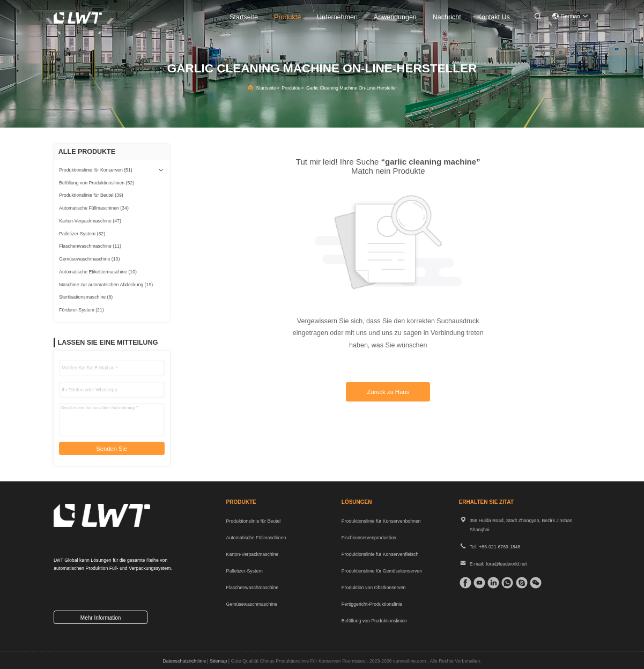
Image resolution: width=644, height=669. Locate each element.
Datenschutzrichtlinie (184, 661)
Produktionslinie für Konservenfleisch (380, 554)
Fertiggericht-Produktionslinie (372, 604)
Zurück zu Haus (388, 392)
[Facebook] (464, 583)
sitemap (218, 661)
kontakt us (494, 17)
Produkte (291, 88)
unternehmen (337, 17)
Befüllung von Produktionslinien (374, 621)
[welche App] (506, 583)
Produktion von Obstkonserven (374, 588)
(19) (106, 285)
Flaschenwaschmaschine (253, 588)
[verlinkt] (492, 583)
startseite (244, 17)
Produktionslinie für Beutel (254, 521)
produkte (287, 17)
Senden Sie (112, 449)
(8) (86, 297)
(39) (91, 195)
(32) (82, 234)
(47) (90, 221)
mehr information (101, 618)
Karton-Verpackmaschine (253, 554)
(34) (94, 208)
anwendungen (395, 17)
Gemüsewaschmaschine (252, 604)
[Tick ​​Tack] (478, 583)
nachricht (447, 17)
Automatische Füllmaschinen (256, 538)
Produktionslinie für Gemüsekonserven (382, 571)
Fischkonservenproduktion (369, 538)
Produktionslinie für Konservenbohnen (381, 521)
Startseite (266, 88)
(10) (89, 259)
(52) (97, 183)
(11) (90, 246)
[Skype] (520, 583)
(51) (96, 170)
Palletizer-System (245, 571)
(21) (82, 310)
